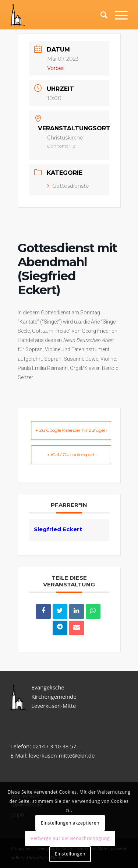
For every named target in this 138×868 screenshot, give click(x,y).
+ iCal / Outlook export (71, 454)
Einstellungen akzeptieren (70, 823)
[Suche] (100, 15)
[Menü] (118, 15)
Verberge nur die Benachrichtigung (70, 838)
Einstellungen (70, 854)
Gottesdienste (68, 186)
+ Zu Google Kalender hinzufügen (71, 430)
